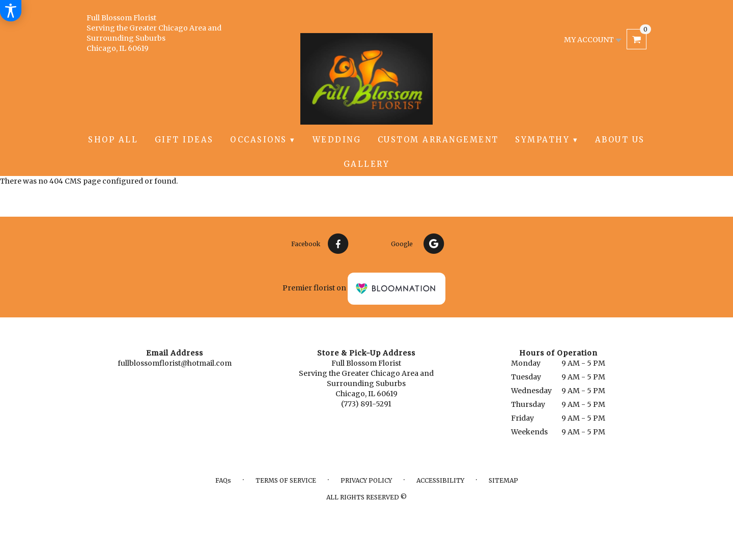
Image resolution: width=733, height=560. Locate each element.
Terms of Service (286, 480)
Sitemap (503, 480)
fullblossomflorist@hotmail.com (175, 363)
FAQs (223, 480)
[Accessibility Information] (11, 11)
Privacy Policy (366, 480)
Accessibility (440, 480)
